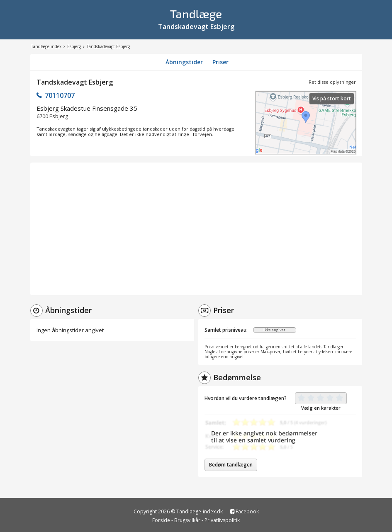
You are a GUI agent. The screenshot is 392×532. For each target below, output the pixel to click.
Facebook (245, 511)
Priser (220, 62)
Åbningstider (184, 62)
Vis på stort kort (332, 98)
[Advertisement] (196, 229)
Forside (161, 520)
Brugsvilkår (187, 520)
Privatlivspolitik (222, 520)
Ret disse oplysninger (332, 82)
